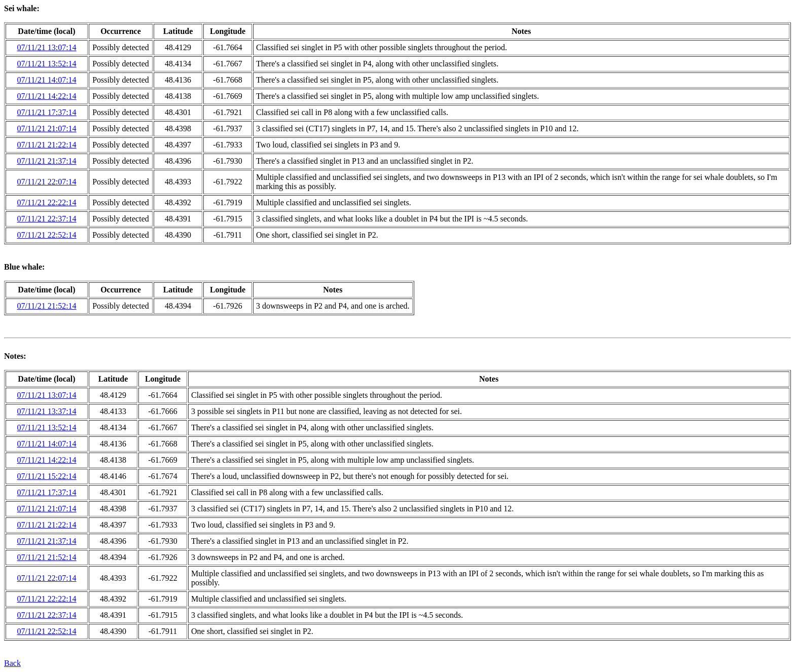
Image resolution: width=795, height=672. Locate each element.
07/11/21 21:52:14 (46, 306)
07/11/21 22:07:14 (46, 182)
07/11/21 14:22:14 (46, 96)
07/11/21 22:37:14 (46, 219)
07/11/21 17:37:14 (46, 112)
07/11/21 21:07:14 (46, 128)
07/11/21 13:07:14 (46, 47)
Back (12, 663)
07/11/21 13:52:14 (46, 64)
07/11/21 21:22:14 (46, 145)
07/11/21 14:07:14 (46, 80)
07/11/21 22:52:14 (46, 235)
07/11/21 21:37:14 (46, 161)
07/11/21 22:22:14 (46, 202)
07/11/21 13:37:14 (46, 411)
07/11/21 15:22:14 (46, 476)
